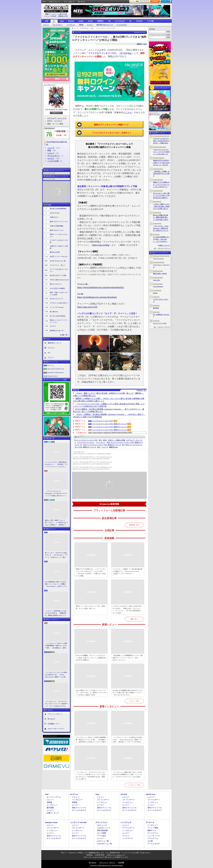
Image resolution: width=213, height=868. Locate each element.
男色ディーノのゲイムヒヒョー (59, 235)
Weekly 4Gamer (55, 213)
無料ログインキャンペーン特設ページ (111, 125)
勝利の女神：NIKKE (160, 273)
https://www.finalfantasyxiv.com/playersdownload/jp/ (101, 287)
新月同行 (156, 308)
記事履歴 (155, 1)
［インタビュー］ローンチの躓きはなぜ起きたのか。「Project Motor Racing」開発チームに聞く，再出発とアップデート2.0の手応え (56, 675)
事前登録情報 (102, 830)
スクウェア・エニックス (57, 118)
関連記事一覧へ (142, 390)
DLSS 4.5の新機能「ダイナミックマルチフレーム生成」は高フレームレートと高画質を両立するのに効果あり (91, 658)
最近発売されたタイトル (105, 25)
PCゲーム (51, 365)
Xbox (62, 21)
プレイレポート (58, 25)
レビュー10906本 (50, 16)
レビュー (46, 25)
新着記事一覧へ (134, 525)
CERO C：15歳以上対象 (116, 440)
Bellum (155, 293)
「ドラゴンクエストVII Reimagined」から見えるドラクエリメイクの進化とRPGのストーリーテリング (56, 494)
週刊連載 (50, 808)
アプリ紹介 (102, 836)
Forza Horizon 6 (158, 286)
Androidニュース (104, 828)
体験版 (81, 25)
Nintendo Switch (52, 376)
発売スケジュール (79, 808)
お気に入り (145, 1)
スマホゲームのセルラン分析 (59, 241)
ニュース (51, 148)
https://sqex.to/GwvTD (87, 307)
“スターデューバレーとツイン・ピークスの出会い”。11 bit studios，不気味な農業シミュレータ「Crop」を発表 (161, 152)
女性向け (100, 21)
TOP (46, 21)
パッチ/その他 (53, 161)
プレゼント (51, 348)
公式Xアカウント (55, 2)
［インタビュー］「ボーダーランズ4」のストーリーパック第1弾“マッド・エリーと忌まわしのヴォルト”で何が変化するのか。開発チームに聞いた (57, 704)
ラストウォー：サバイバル (161, 266)
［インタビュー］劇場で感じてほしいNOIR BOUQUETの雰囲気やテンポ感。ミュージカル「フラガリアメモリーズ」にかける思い (127, 774)
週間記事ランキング (54, 343)
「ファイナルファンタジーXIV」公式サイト (111, 133)
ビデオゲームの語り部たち (59, 303)
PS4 (126, 53)
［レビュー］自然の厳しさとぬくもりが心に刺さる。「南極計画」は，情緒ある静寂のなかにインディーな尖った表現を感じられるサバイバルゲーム (56, 613)
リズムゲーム (153, 838)
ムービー (90, 25)
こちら (129, 112)
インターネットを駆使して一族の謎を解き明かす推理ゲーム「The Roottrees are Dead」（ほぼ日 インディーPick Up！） (127, 571)
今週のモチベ (54, 217)
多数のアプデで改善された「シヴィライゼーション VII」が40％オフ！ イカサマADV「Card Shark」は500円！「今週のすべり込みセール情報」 (91, 572)
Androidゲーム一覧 (104, 844)
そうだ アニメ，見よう (58, 265)
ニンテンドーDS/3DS (78, 822)
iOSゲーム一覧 (103, 841)
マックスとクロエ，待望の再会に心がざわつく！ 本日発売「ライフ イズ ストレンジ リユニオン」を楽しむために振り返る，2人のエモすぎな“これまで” (56, 465)
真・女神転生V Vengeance (161, 316)
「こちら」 (119, 855)
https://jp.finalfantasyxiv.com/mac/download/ (97, 297)
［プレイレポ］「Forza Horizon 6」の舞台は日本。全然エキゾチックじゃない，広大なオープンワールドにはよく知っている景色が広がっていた (161, 228)
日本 (108, 442)
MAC (99, 447)
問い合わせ (82, 2)
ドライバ (51, 357)
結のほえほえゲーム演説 (58, 275)
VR (109, 21)
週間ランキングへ (165, 245)
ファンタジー (101, 442)
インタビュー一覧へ (134, 785)
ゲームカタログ (122, 25)
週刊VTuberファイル (57, 230)
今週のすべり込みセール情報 (59, 247)
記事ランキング (53, 813)
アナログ (139, 21)
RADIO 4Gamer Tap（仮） (58, 261)
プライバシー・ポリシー (107, 862)
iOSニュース (102, 825)
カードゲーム (153, 833)
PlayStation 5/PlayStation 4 (56, 372)
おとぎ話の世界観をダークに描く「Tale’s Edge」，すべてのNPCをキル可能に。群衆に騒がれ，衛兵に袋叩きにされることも (161, 239)
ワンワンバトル (158, 258)
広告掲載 (121, 862)
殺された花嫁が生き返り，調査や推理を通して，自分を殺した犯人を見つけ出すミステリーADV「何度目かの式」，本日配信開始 (161, 217)
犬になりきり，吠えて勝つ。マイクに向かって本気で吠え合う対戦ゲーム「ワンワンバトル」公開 (161, 196)
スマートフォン (102, 822)
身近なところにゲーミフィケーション (59, 321)
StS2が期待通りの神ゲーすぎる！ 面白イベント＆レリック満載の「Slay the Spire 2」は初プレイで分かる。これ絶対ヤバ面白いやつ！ (57, 584)
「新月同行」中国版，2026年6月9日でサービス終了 (161, 174)
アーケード (150, 822)
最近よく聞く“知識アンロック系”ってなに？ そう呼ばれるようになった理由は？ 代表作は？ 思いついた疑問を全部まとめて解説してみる (57, 523)
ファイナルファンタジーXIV (56, 110)
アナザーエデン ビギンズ (161, 300)
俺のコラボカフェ (56, 284)
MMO (105, 440)
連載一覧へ (65, 335)
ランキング (166, 1)
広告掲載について (54, 724)
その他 (150, 841)
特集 (49, 150)
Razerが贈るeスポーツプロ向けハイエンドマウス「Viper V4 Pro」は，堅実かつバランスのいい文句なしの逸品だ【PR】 (91, 693)
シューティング (154, 836)
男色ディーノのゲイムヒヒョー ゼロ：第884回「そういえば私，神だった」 (91, 607)
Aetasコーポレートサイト (56, 729)
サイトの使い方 (69, 2)
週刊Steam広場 (55, 252)
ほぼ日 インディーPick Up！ (59, 256)
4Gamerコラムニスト (57, 299)
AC (130, 21)
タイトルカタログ (79, 810)
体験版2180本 (63, 16)
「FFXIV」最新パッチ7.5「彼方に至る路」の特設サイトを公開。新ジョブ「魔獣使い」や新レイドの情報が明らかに (161, 206)
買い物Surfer (54, 312)
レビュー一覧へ (134, 701)
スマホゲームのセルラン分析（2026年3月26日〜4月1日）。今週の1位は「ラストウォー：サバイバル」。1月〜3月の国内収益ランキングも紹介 (127, 610)
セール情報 (102, 833)
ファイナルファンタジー (86, 442)
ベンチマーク (128, 838)
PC (54, 21)
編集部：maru (142, 44)
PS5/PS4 (71, 21)
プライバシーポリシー (55, 714)
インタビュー (71, 25)
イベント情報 (153, 828)
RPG (100, 440)
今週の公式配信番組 (57, 226)
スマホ (90, 21)
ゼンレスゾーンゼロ (160, 323)
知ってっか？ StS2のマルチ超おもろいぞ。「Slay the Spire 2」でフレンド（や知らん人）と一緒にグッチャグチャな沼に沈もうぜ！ (56, 555)
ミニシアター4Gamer (57, 307)
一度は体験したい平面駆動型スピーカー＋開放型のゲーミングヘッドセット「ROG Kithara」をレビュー (127, 658)
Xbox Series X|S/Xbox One (56, 369)
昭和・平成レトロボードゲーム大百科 (59, 294)
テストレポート (54, 156)
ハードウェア (120, 21)
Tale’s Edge (157, 280)
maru (113, 447)
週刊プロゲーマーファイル (59, 222)
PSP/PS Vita (150, 794)
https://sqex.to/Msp (101, 245)
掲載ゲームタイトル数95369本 (56, 14)
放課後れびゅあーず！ (57, 330)
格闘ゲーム (152, 830)
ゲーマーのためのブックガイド (59, 270)
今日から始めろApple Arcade (59, 280)
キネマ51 (53, 326)
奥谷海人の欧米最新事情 (58, 209)
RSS (44, 2)
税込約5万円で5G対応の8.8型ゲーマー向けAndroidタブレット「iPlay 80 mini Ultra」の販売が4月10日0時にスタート (161, 163)
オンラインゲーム (54, 797)
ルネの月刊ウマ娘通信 (57, 288)
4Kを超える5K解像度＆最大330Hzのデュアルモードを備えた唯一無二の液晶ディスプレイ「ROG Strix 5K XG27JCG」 (127, 693)
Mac (130, 53)
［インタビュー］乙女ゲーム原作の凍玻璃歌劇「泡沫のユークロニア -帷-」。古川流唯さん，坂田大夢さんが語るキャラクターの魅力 (56, 646)
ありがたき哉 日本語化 (58, 316)
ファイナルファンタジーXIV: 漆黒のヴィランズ (109, 424)
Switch (81, 21)
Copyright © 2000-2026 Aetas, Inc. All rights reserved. (106, 865)
